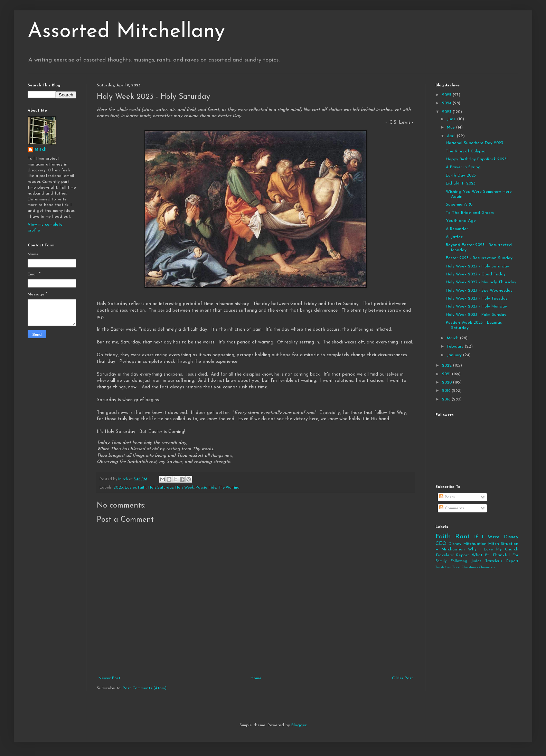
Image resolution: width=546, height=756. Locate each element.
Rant (462, 537)
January (455, 355)
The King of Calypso (466, 151)
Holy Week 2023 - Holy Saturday (477, 266)
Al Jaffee (454, 237)
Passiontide (206, 488)
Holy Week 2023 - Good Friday (476, 274)
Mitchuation (475, 544)
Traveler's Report (502, 561)
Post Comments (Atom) (145, 688)
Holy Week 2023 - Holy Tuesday (477, 299)
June (452, 119)
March (453, 338)
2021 (447, 374)
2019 (447, 391)
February (456, 347)
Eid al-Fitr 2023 (461, 183)
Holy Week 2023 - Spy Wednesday (479, 291)
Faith (142, 488)
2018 (447, 399)
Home (256, 678)
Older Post (402, 678)
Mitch (41, 150)
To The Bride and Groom (470, 213)
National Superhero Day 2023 (474, 143)
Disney (455, 544)
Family (441, 561)
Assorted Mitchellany (126, 32)
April (452, 136)
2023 (118, 488)
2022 (448, 366)
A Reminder (457, 229)
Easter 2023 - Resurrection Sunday (479, 258)
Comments (452, 508)
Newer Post (109, 678)
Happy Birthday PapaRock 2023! (477, 159)
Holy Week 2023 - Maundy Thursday (481, 282)
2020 (448, 382)
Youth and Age (461, 221)
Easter (130, 488)
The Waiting (229, 488)
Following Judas (466, 561)
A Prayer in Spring (463, 167)
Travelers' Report (452, 555)
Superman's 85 (459, 205)
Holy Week (185, 488)
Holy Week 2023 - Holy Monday (476, 306)
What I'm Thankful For (495, 555)
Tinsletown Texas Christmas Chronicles (465, 567)
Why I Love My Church (493, 549)
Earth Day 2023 (461, 176)
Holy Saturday (161, 488)
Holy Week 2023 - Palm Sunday (476, 315)
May (451, 127)
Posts (447, 497)
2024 (447, 103)
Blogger (299, 725)
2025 (447, 95)
